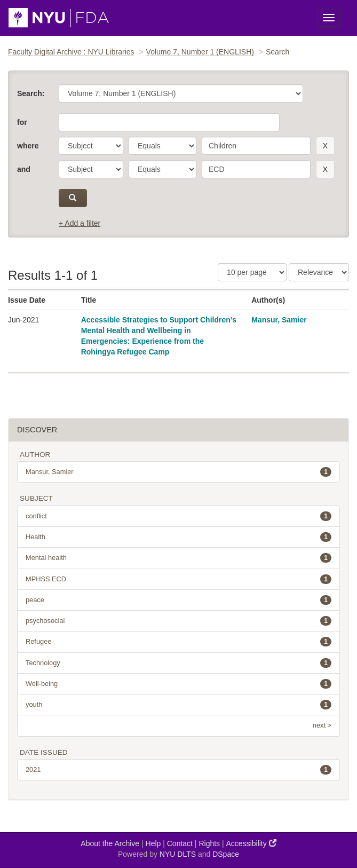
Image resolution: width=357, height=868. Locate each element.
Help (153, 843)
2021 (178, 770)
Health (178, 537)
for (22, 122)
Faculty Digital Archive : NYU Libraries (71, 52)
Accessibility (251, 843)
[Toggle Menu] (329, 18)
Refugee (178, 642)
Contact (180, 843)
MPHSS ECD (178, 579)
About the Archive (110, 843)
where (28, 146)
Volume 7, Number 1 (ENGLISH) (200, 52)
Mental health (178, 558)
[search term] (256, 146)
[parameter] (91, 146)
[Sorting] (319, 272)
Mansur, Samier (279, 320)
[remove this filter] (325, 146)
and (24, 169)
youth (178, 705)
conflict (178, 516)
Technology (178, 663)
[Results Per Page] (252, 272)
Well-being (178, 684)
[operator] (162, 146)
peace (178, 600)
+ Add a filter (80, 223)
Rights (209, 843)
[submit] (73, 198)
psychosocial (178, 621)
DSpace (226, 854)
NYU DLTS (178, 854)
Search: (31, 93)
